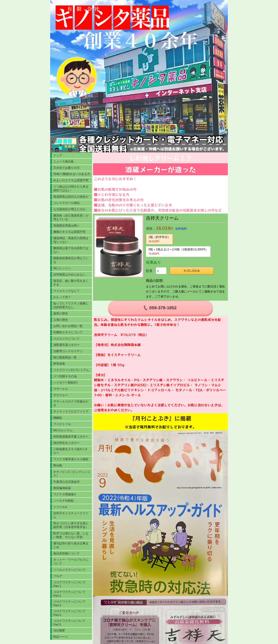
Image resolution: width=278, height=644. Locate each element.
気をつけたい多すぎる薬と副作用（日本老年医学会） (71, 525)
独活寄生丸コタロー (66, 443)
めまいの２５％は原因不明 (71, 180)
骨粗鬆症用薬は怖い (66, 225)
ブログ (58, 576)
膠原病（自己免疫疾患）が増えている (71, 217)
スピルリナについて (66, 339)
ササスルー (61, 395)
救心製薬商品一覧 (65, 357)
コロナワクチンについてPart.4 (69, 613)
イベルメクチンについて (69, 570)
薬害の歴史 (61, 313)
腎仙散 (58, 465)
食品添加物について (66, 553)
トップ (58, 155)
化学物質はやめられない (69, 274)
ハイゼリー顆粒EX (66, 383)
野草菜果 (59, 364)
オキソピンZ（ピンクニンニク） (72, 474)
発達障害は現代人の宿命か (71, 197)
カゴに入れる (192, 271)
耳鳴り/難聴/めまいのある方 (72, 174)
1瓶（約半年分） (159, 239)
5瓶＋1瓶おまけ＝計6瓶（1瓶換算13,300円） (178, 251)
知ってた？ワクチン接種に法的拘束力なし (71, 305)
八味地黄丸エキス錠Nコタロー (70, 451)
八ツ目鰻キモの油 (65, 376)
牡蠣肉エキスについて (68, 332)
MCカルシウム (63, 430)
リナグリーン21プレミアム (71, 370)
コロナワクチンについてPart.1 (69, 584)
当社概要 (59, 630)
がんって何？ (62, 297)
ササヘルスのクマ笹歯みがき (71, 403)
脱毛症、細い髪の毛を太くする (71, 283)
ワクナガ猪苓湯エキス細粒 (71, 459)
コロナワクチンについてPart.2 (69, 594)
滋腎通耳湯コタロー (66, 345)
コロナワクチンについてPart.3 (69, 603)
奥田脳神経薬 (62, 488)
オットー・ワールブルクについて (71, 562)
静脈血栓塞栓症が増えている (71, 260)
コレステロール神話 (66, 203)
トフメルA (60, 507)
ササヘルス (61, 389)
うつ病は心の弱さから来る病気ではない (71, 188)
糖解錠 (58, 418)
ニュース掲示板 (64, 161)
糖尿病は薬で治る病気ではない (71, 250)
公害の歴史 (61, 320)
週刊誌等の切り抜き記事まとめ (71, 545)
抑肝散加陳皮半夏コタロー (71, 437)
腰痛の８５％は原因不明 (69, 232)
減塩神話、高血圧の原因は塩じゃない (71, 240)
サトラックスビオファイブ (71, 411)
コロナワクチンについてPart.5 (69, 623)
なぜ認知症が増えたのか (69, 209)
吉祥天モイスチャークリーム (71, 515)
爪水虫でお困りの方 (66, 168)
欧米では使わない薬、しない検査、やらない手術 (71, 535)
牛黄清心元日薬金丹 (66, 482)
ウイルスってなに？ (66, 291)
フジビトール (62, 424)
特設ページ (61, 637)
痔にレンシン (62, 268)
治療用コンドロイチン (68, 351)
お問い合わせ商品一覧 (68, 326)
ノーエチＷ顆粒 (64, 501)
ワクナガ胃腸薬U (65, 494)
